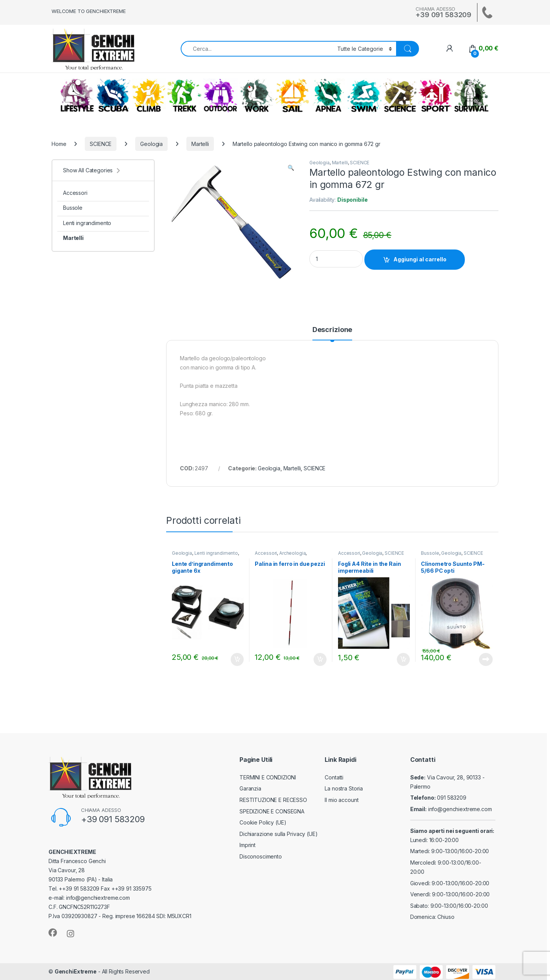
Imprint (247, 845)
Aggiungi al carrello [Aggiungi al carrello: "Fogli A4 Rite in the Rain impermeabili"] (403, 659)
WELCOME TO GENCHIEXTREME (89, 11)
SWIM (364, 96)
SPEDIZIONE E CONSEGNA (272, 811)
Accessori (266, 553)
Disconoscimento (261, 856)
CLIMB (149, 96)
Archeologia (292, 553)
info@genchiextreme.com (460, 809)
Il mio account (341, 800)
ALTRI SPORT (435, 96)
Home (59, 144)
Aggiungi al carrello (420, 259)
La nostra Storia (344, 788)
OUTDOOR (220, 96)
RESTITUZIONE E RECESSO (273, 800)
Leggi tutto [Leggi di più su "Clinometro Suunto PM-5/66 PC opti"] (486, 659)
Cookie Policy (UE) (263, 822)
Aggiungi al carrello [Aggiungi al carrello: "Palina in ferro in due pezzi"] (320, 659)
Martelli (200, 144)
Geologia (151, 144)
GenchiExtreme (76, 971)
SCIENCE (400, 96)
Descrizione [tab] (332, 330)
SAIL (292, 96)
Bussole (430, 553)
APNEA (328, 96)
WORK (256, 96)
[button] (291, 168)
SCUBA (113, 96)
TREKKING (184, 96)
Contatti (334, 777)
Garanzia (250, 788)
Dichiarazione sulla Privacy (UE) (279, 834)
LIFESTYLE (77, 96)
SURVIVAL (471, 96)
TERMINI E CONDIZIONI (268, 777)
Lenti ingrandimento (216, 553)
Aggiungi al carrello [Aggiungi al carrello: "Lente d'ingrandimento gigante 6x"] (237, 659)
